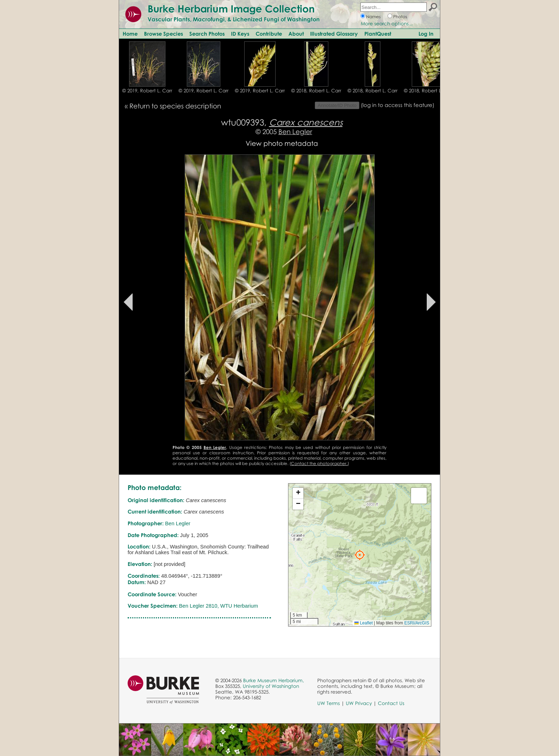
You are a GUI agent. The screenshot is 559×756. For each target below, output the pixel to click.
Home (130, 34)
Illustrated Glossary (334, 34)
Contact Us (391, 703)
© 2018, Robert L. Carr (316, 91)
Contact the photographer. (319, 463)
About (296, 34)
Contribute (269, 34)
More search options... (387, 24)
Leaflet (363, 623)
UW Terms (329, 703)
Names (373, 17)
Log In (426, 34)
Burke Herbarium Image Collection (231, 9)
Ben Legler (295, 131)
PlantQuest (378, 34)
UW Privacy (359, 703)
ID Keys (240, 34)
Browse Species (163, 34)
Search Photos (207, 34)
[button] (360, 555)
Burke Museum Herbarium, (274, 680)
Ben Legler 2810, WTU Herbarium (219, 606)
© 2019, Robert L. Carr (147, 91)
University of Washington (271, 686)
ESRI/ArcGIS (417, 623)
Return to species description (175, 106)
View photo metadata (282, 143)
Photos (400, 17)
